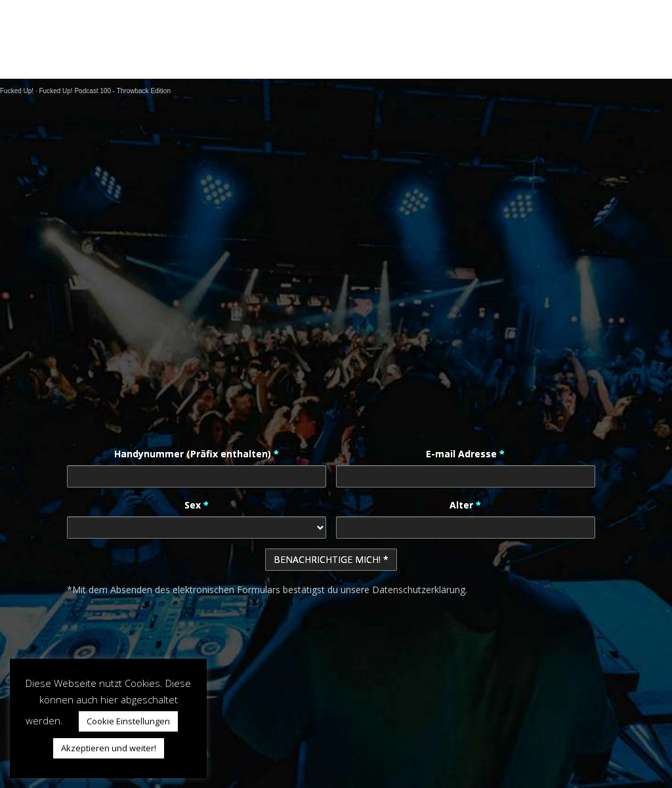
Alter (465, 505)
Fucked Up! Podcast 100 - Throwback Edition (104, 91)
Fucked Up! (17, 91)
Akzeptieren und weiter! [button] (109, 748)
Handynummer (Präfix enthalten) (197, 454)
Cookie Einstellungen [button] (128, 721)
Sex (197, 505)
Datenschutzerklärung (419, 590)
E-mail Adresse (465, 454)
